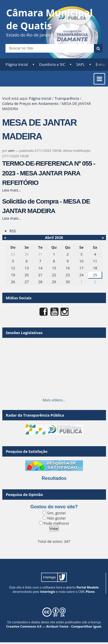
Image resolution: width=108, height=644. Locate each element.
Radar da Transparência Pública (35, 415)
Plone (90, 592)
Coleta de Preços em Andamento (30, 103)
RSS (13, 231)
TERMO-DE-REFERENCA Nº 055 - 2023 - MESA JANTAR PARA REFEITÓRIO (49, 173)
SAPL (81, 64)
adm (11, 151)
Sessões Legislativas (24, 333)
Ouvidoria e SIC (52, 64)
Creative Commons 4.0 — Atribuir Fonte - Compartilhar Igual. (54, 626)
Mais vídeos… (54, 400)
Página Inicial (17, 64)
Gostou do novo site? (54, 507)
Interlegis (48, 592)
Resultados (54, 478)
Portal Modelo (87, 587)
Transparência (67, 98)
